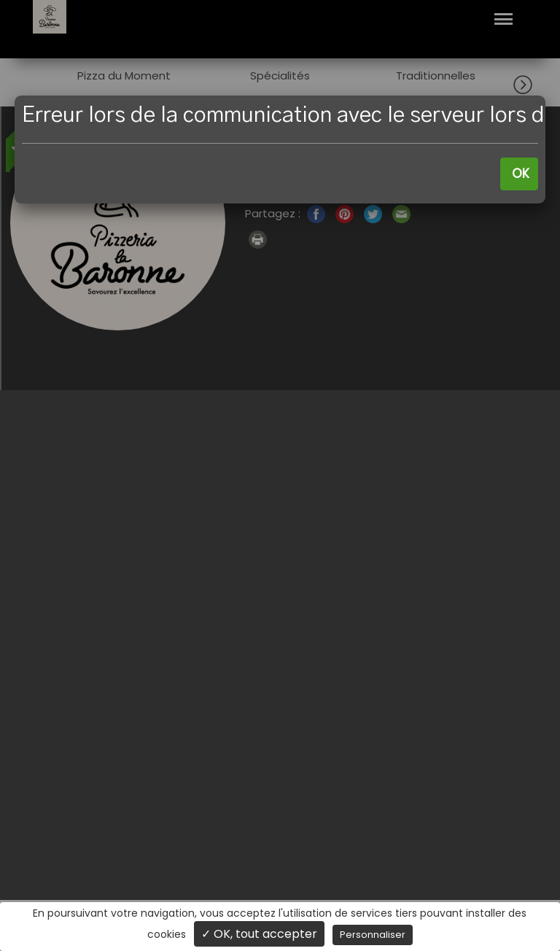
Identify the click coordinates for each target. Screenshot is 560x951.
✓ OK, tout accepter (259, 934)
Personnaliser (373, 935)
